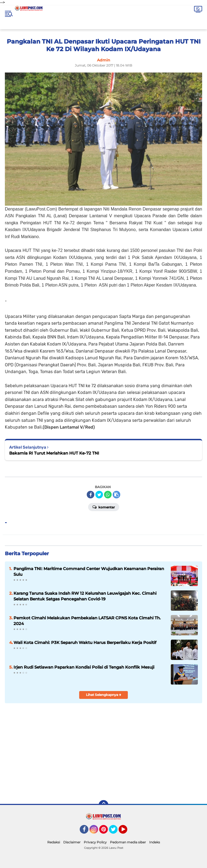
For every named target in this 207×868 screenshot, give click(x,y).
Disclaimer (72, 842)
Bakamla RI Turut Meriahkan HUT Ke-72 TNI (54, 453)
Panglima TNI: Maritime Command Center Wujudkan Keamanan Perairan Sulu (89, 571)
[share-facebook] (91, 495)
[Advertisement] (145, 757)
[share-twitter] (99, 495)
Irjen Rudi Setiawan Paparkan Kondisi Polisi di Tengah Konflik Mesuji (84, 667)
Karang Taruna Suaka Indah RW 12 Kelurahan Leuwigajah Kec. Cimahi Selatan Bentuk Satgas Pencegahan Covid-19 (85, 596)
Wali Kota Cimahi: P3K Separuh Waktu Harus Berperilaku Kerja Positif (85, 642)
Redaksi (54, 842)
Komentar (104, 507)
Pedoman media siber (128, 842)
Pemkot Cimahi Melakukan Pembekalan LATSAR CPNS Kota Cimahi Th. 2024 (87, 621)
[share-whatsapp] (108, 495)
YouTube (127, 832)
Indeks (155, 842)
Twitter (116, 832)
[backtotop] (103, 805)
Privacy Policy (95, 842)
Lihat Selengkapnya (104, 695)
